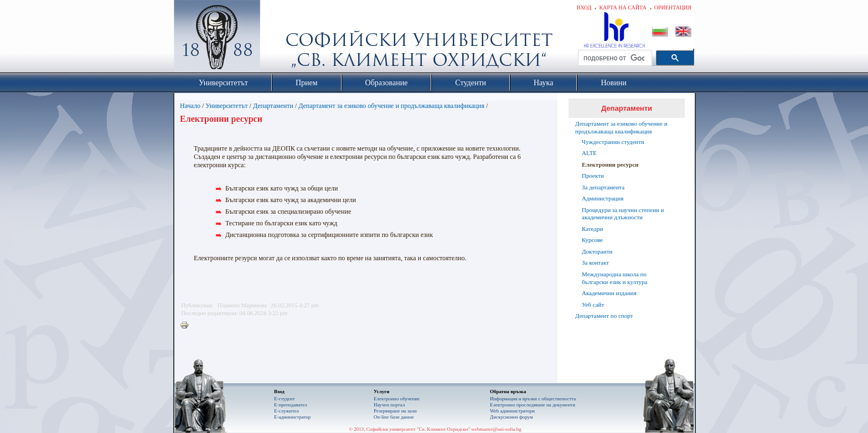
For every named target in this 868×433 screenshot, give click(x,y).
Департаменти (273, 106)
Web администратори (512, 411)
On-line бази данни (394, 417)
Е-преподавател (291, 405)
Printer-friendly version (187, 326)
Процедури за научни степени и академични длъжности (623, 214)
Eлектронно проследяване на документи (533, 405)
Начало (190, 106)
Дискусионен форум (512, 417)
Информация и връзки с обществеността (533, 399)
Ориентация (673, 7)
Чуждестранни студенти (613, 142)
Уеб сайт (593, 305)
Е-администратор (292, 417)
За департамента (603, 187)
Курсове (592, 240)
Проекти (593, 176)
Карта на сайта (622, 7)
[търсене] (614, 58)
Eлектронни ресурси (610, 164)
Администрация (603, 198)
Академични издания (609, 293)
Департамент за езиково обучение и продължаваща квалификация (391, 106)
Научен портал (389, 405)
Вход (584, 7)
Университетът (226, 106)
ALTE (589, 153)
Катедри (592, 229)
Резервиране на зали (395, 411)
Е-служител (286, 411)
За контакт (595, 262)
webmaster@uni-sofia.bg (496, 429)
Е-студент (285, 399)
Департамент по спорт (604, 316)
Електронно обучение (397, 399)
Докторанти (597, 251)
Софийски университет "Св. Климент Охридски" (280, 39)
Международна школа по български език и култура (614, 278)
